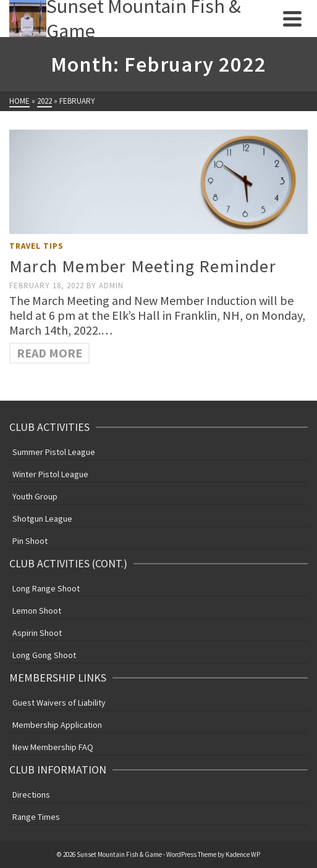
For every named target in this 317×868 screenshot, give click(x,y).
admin (111, 286)
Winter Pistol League (50, 474)
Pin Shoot (30, 541)
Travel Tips (36, 246)
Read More (49, 353)
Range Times (36, 817)
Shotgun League (42, 519)
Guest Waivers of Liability (59, 703)
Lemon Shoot (37, 611)
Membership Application (57, 725)
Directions (31, 795)
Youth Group (35, 496)
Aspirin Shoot (37, 633)
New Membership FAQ (53, 747)
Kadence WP (243, 854)
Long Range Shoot (46, 588)
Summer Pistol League (54, 452)
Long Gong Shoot (44, 655)
